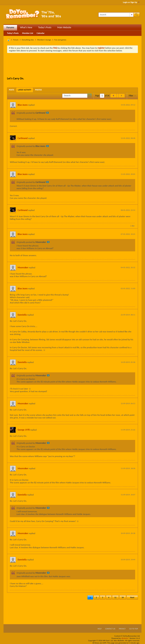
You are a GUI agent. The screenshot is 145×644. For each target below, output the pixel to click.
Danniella (22, 315)
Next (132, 597)
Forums (10, 27)
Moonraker (23, 267)
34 (123, 597)
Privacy (122, 629)
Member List (28, 33)
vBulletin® (125, 638)
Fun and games (60, 40)
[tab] (12, 90)
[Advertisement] (72, 65)
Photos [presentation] (39, 90)
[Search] (116, 15)
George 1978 (24, 430)
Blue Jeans (23, 105)
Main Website (64, 27)
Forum (16, 40)
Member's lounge (44, 40)
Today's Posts (45, 27)
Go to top (134, 629)
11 (115, 597)
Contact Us (110, 629)
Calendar (40, 33)
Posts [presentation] (12, 90)
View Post (48, 113)
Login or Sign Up (131, 2)
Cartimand (23, 138)
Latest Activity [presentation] (25, 90)
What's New (26, 27)
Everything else (28, 40)
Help (100, 629)
